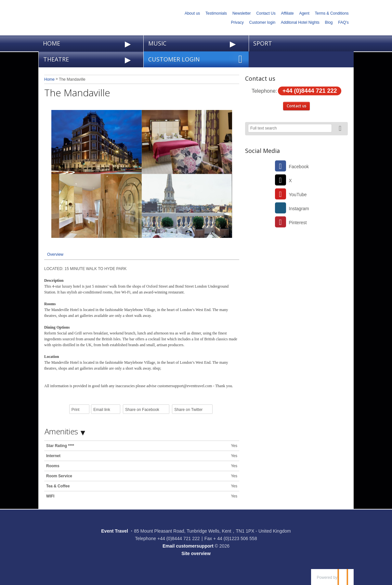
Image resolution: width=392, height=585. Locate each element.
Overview (55, 254)
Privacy (237, 22)
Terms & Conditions (332, 13)
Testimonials (216, 13)
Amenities (61, 431)
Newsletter (242, 13)
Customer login (262, 22)
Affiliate (287, 13)
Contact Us (266, 13)
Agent (304, 13)
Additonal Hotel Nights (300, 22)
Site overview (196, 553)
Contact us (297, 106)
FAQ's (343, 22)
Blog (329, 22)
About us (192, 13)
